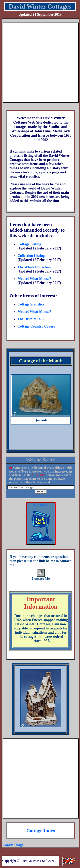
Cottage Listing (29, 244)
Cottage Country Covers (36, 326)
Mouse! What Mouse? (34, 279)
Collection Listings (32, 256)
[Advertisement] (39, 63)
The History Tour (31, 319)
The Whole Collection (34, 267)
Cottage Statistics (31, 304)
